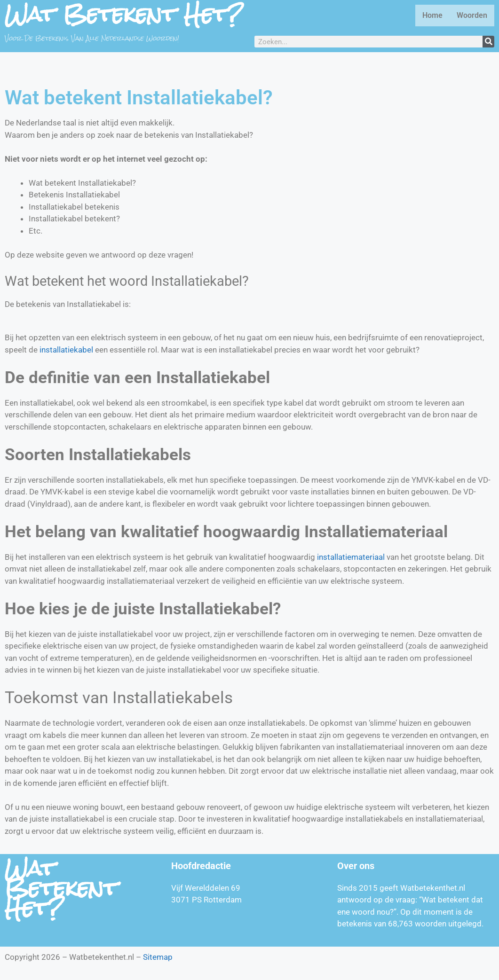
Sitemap (158, 957)
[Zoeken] (488, 42)
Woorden (472, 15)
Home (432, 15)
